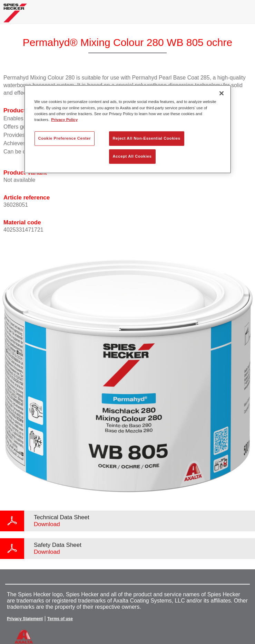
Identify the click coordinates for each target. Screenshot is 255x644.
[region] (128, 129)
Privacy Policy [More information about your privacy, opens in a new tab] (64, 119)
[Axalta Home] (15, 16)
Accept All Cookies (132, 156)
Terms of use (60, 619)
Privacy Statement (25, 619)
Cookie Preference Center (65, 138)
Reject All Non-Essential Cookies (147, 138)
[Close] (222, 93)
